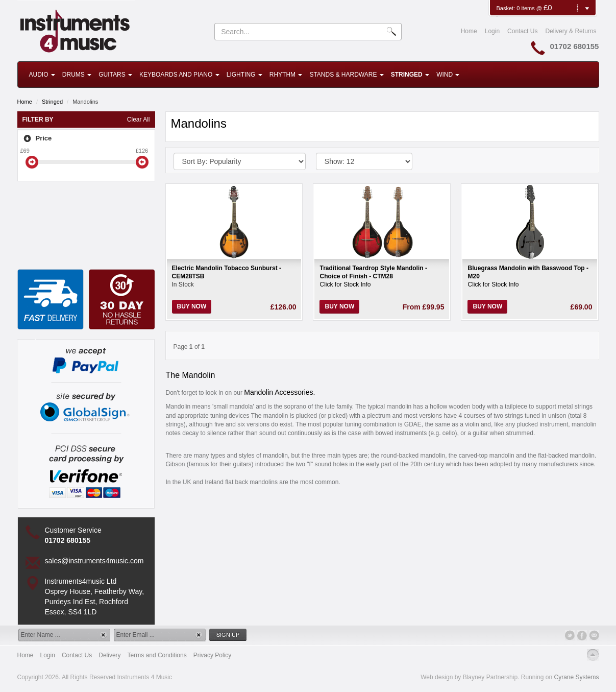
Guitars (115, 75)
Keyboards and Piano (179, 75)
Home (469, 31)
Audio (42, 75)
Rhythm (286, 75)
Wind (448, 75)
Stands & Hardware (346, 75)
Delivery (109, 655)
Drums (77, 75)
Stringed (410, 75)
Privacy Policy (213, 655)
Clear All (139, 120)
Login (492, 31)
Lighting (244, 75)
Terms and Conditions (157, 655)
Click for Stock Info (345, 284)
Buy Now (192, 306)
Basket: (506, 8)
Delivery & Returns (571, 31)
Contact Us (522, 31)
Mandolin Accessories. (279, 392)
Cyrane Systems (576, 677)
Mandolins (85, 102)
